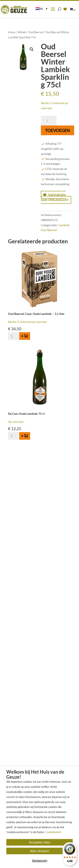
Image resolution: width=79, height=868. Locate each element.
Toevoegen (58, 130)
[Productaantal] (49, 121)
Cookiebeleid (53, 832)
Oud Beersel (36, 32)
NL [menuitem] (41, 9)
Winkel (22, 32)
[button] (32, 49)
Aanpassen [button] (40, 860)
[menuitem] (42, 9)
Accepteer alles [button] (40, 842)
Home (12, 32)
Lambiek (64, 225)
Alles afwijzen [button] (39, 851)
